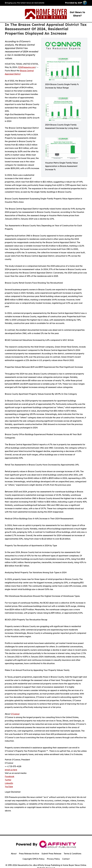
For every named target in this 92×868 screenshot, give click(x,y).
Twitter (8, 780)
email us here (11, 770)
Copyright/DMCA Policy (33, 859)
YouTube (9, 787)
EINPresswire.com (27, 67)
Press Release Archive (29, 854)
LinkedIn (9, 783)
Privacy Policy (53, 859)
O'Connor (15, 714)
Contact (66, 859)
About (14, 854)
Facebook (10, 776)
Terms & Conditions (72, 854)
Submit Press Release (51, 854)
